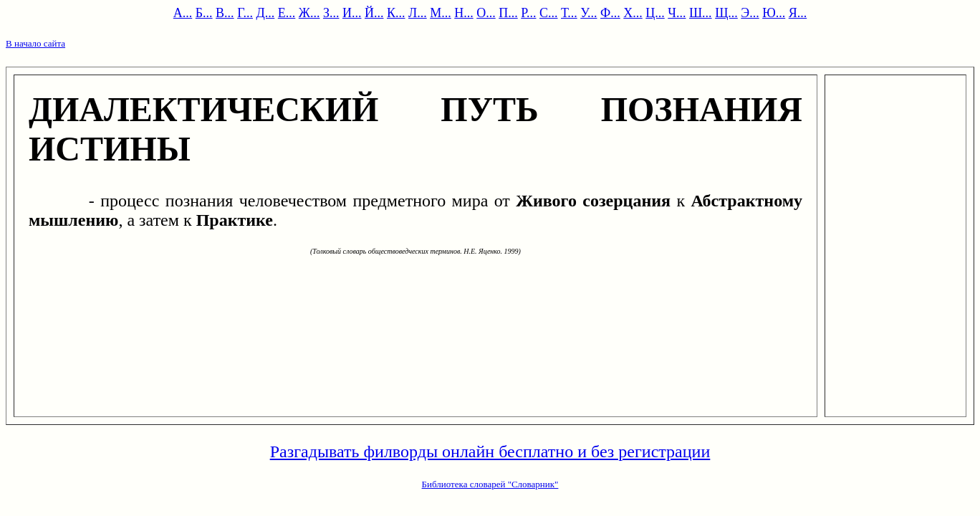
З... (331, 13)
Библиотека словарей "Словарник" (490, 484)
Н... (464, 13)
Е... (287, 13)
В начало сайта (35, 43)
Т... (569, 13)
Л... (418, 13)
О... (486, 13)
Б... (204, 13)
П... (508, 13)
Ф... (610, 13)
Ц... (655, 13)
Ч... (677, 13)
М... (441, 13)
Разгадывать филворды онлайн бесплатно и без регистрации (490, 451)
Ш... (701, 13)
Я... (798, 13)
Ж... (309, 13)
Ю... (774, 13)
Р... (528, 13)
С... (549, 13)
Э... (750, 13)
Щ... (726, 13)
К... (396, 13)
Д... (266, 13)
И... (352, 13)
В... (225, 13)
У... (589, 13)
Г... (245, 13)
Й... (374, 13)
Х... (633, 13)
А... (183, 13)
